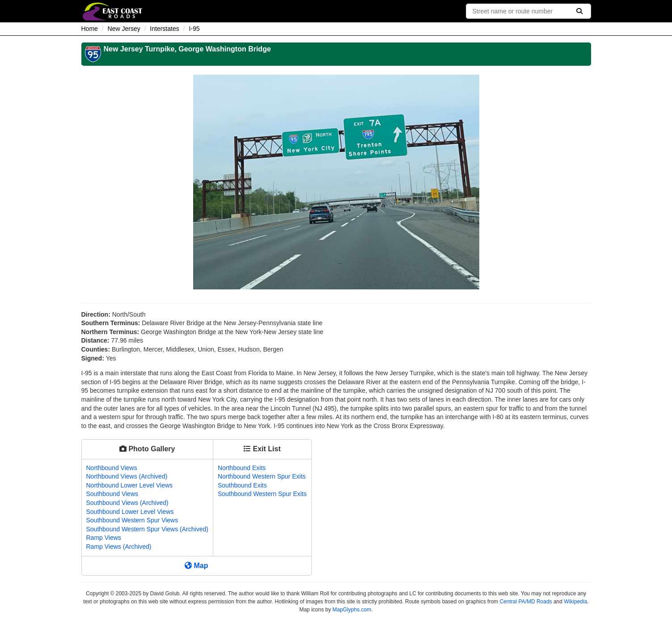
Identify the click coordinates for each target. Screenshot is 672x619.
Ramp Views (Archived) (119, 547)
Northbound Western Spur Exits (262, 476)
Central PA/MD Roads (526, 602)
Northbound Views (112, 468)
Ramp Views (104, 538)
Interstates (164, 29)
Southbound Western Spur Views (132, 520)
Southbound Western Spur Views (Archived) (147, 529)
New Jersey (124, 29)
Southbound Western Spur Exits (262, 494)
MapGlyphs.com (352, 610)
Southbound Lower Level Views (130, 512)
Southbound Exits (242, 485)
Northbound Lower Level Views (130, 485)
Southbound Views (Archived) (127, 503)
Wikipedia (575, 602)
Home (90, 29)
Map (196, 566)
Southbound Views (112, 494)
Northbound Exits (242, 468)
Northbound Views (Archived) (127, 476)
